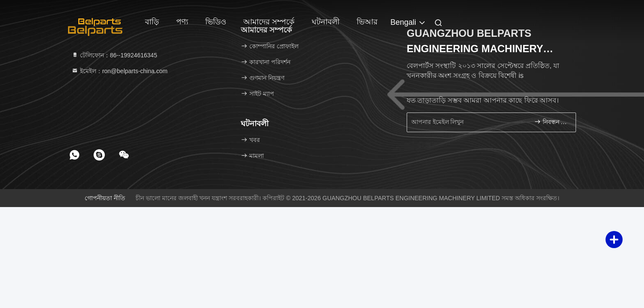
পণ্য (182, 22)
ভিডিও (216, 22)
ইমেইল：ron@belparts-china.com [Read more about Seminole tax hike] (120, 71)
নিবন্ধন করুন (551, 122)
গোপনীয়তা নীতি (105, 198)
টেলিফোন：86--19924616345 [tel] (114, 55)
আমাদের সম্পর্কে (269, 22)
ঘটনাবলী (326, 22)
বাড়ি (152, 22)
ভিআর (367, 22)
